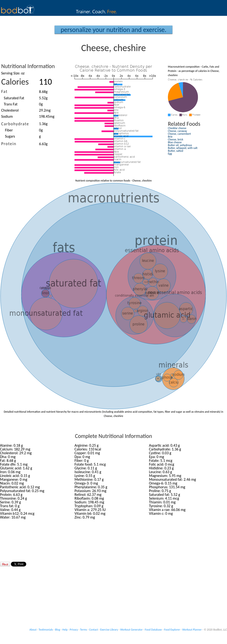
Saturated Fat (14, 98)
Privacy (74, 630)
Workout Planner (192, 630)
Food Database (153, 630)
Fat (4, 91)
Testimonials (46, 630)
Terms (84, 630)
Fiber (9, 130)
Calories (15, 82)
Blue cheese (175, 142)
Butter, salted (176, 151)
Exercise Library (109, 630)
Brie (170, 137)
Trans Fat (11, 104)
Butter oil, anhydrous (180, 145)
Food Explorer (172, 630)
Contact (94, 630)
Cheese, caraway (177, 131)
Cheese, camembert (179, 134)
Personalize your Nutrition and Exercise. (113, 30)
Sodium (7, 116)
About (33, 630)
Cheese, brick (176, 139)
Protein (9, 144)
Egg (170, 154)
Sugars (10, 136)
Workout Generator (131, 630)
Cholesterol (10, 110)
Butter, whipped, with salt (183, 148)
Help (65, 630)
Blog (58, 630)
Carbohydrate (15, 124)
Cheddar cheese (177, 128)
